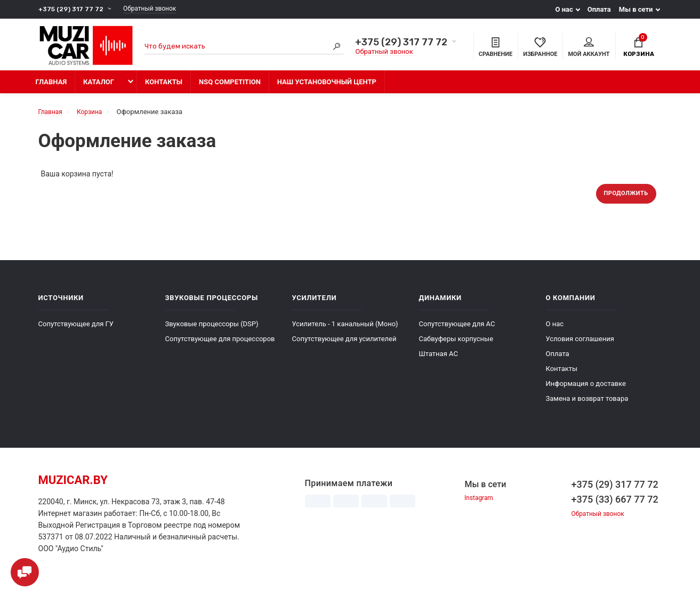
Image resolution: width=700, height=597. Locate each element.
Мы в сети (636, 9)
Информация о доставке (586, 390)
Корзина (639, 47)
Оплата (599, 9)
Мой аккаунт (589, 49)
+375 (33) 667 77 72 (615, 506)
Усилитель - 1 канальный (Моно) (345, 330)
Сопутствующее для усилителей (344, 345)
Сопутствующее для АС (457, 330)
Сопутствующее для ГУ (76, 330)
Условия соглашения (580, 345)
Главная (51, 87)
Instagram (480, 505)
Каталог (99, 87)
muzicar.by (73, 486)
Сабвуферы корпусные (456, 345)
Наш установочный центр (327, 87)
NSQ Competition (230, 87)
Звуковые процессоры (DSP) (212, 330)
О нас (564, 9)
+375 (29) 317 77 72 (72, 9)
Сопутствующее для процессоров (220, 345)
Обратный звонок (157, 9)
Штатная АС (438, 360)
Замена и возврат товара (587, 405)
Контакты (164, 87)
